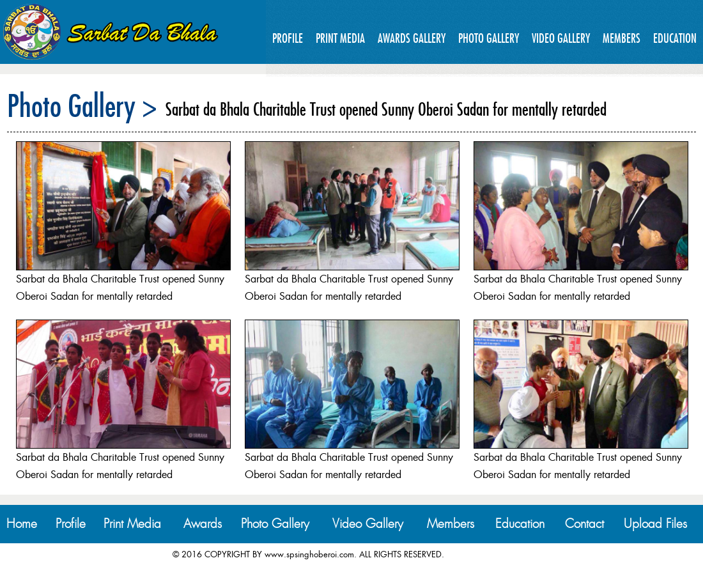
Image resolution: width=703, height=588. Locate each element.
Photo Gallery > (82, 105)
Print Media (340, 38)
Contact (584, 524)
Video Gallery (561, 38)
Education (675, 38)
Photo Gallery (489, 38)
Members (622, 38)
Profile (288, 38)
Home (22, 524)
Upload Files (655, 524)
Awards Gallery (412, 38)
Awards (203, 524)
